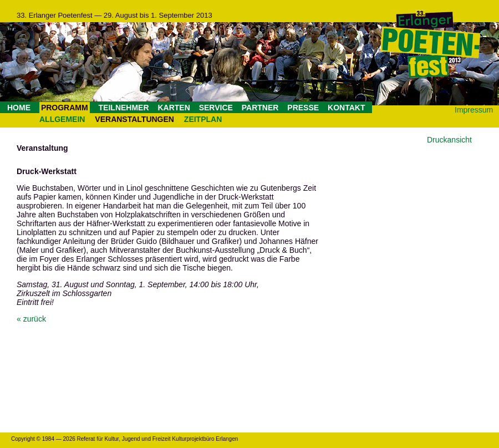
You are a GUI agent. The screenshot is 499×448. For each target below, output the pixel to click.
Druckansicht (449, 140)
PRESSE (303, 108)
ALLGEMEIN (62, 119)
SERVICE (216, 108)
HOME (19, 108)
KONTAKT (346, 108)
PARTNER (260, 108)
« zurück (31, 319)
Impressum (474, 110)
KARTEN (174, 108)
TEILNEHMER (124, 108)
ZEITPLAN (203, 119)
